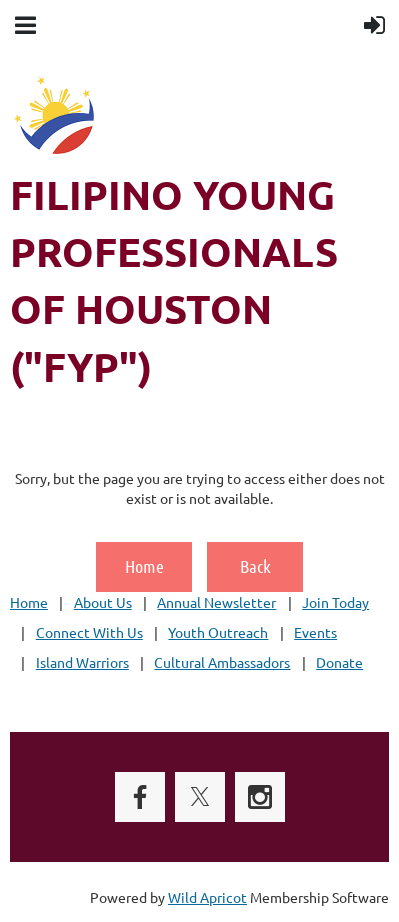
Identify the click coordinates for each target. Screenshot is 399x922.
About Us (103, 602)
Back (255, 566)
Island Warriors (82, 662)
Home (144, 566)
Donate (339, 662)
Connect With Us (89, 632)
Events (315, 632)
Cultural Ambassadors (222, 662)
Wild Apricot (207, 897)
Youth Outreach (218, 632)
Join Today (335, 602)
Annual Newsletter (216, 602)
